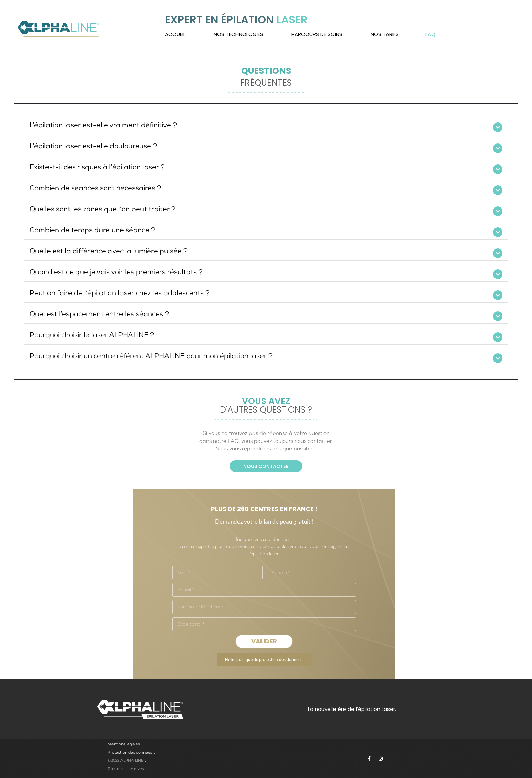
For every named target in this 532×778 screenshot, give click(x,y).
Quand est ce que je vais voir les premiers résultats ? (116, 273)
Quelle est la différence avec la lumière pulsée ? (109, 252)
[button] (266, 126)
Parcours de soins (317, 34)
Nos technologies (238, 34)
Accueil (175, 34)
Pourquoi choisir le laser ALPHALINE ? (92, 336)
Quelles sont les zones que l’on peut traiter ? (103, 210)
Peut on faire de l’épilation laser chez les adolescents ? (120, 294)
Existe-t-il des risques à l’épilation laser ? (97, 168)
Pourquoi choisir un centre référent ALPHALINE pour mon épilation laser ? (151, 357)
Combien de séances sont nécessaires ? (95, 189)
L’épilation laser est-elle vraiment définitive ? (103, 126)
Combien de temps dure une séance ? (92, 231)
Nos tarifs (385, 34)
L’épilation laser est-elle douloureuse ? (93, 147)
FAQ (430, 34)
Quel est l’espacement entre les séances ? (99, 315)
